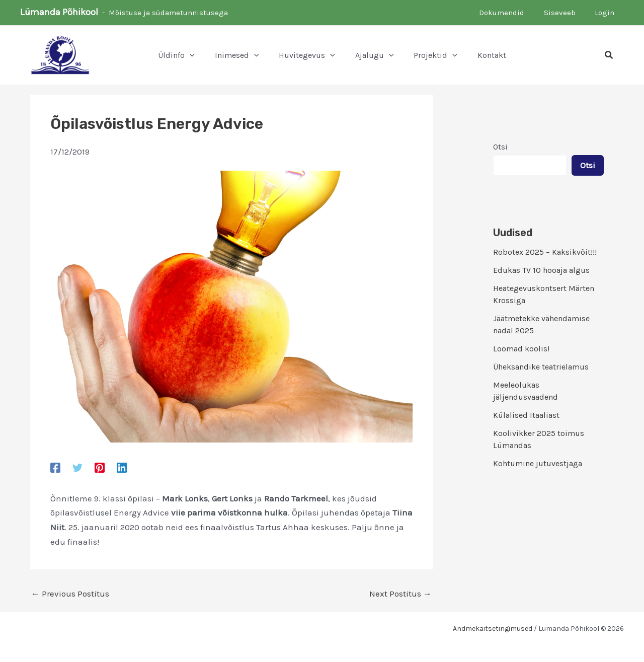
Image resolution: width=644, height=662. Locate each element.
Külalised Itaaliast (526, 415)
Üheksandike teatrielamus (541, 367)
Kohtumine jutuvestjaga (538, 463)
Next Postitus (400, 594)
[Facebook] (55, 467)
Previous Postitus (70, 594)
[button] (609, 55)
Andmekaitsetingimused (493, 629)
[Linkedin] (122, 467)
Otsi (500, 147)
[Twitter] (77, 467)
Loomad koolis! (521, 349)
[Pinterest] (100, 467)
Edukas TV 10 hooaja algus (541, 270)
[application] (190, 55)
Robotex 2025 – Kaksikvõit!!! (545, 252)
